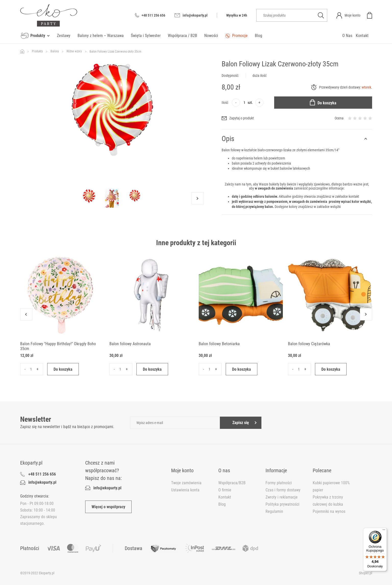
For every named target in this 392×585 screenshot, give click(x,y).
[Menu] (384, 531)
